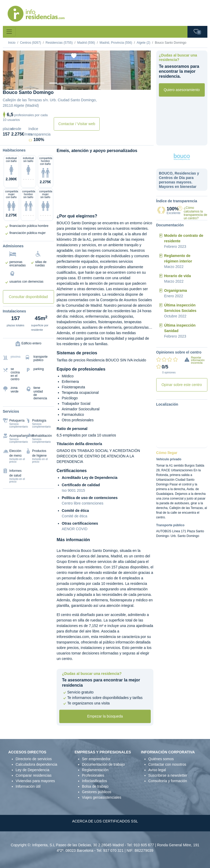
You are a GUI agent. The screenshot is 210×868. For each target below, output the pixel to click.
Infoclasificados (95, 781)
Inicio (12, 43)
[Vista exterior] (53, 83)
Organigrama (176, 290)
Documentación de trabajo (103, 764)
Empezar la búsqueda (105, 716)
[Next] (140, 70)
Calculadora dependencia (37, 764)
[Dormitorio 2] (72, 83)
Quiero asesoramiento (182, 90)
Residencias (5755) (59, 43)
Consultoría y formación (168, 781)
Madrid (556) (86, 43)
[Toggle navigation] (9, 32)
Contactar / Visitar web (77, 124)
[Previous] (14, 70)
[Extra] (100, 83)
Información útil (28, 786)
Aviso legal (157, 770)
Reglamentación (95, 770)
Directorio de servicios (34, 759)
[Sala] (82, 83)
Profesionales (93, 775)
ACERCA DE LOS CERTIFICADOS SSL (105, 821)
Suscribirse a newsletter (168, 775)
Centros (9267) (30, 43)
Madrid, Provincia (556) (116, 43)
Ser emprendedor (96, 759)
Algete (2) (143, 43)
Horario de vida (177, 276)
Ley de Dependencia (33, 770)
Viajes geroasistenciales (102, 797)
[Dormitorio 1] (63, 83)
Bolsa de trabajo (95, 786)
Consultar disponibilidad (28, 297)
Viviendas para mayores (35, 781)
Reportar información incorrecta (198, 360)
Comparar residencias (34, 775)
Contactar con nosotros (167, 764)
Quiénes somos (161, 759)
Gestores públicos (97, 792)
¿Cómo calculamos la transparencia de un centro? (195, 213)
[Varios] (91, 83)
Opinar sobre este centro (182, 385)
